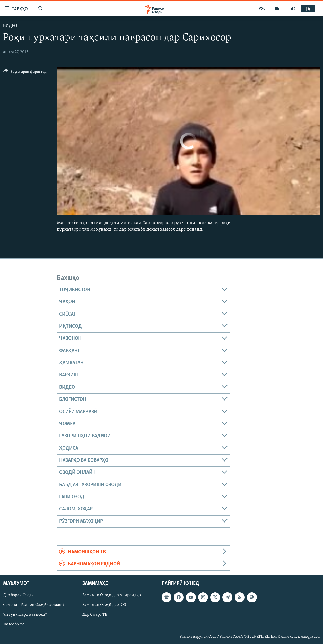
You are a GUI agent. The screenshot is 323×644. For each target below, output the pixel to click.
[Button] (25, 72)
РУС (262, 9)
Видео (10, 26)
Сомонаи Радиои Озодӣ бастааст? (34, 605)
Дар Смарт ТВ (95, 615)
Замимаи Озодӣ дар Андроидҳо (112, 595)
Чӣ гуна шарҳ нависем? (25, 615)
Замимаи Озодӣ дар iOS (104, 605)
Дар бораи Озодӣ (19, 595)
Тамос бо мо (14, 624)
